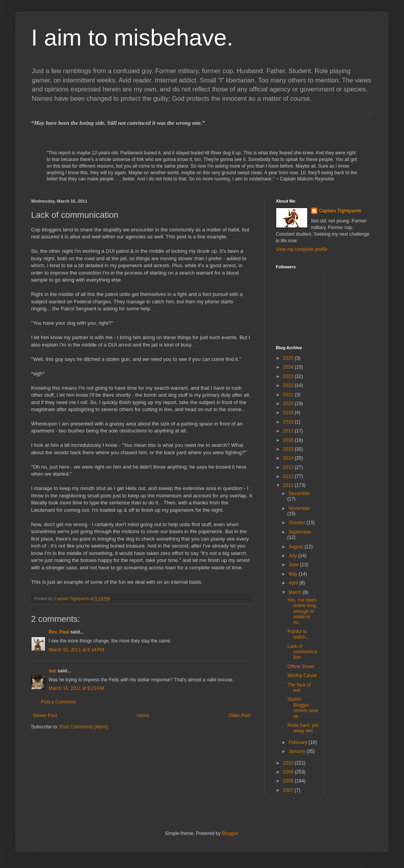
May (294, 574)
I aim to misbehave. (132, 38)
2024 (289, 367)
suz (52, 671)
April (294, 583)
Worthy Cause (302, 675)
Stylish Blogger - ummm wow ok (303, 708)
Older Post (239, 716)
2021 (289, 395)
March (296, 592)
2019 (289, 413)
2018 (289, 422)
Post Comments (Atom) (84, 727)
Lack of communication (302, 652)
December (299, 493)
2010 (289, 763)
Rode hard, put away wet (303, 728)
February (299, 742)
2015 (289, 449)
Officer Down (301, 667)
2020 (289, 404)
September (300, 532)
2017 (289, 431)
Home (143, 716)
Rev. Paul (59, 632)
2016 (289, 440)
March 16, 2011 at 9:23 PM (76, 688)
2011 (289, 485)
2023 (289, 376)
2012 (289, 476)
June (294, 565)
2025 (289, 358)
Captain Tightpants (340, 211)
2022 (289, 385)
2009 (289, 772)
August (297, 547)
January (298, 751)
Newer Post (45, 716)
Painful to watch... (298, 634)
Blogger (230, 833)
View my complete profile (302, 249)
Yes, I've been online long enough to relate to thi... (302, 611)
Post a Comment (58, 702)
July (293, 556)
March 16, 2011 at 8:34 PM (76, 650)
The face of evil (299, 688)
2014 (289, 458)
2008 (289, 781)
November (299, 508)
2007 (289, 790)
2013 (289, 467)
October (298, 523)
